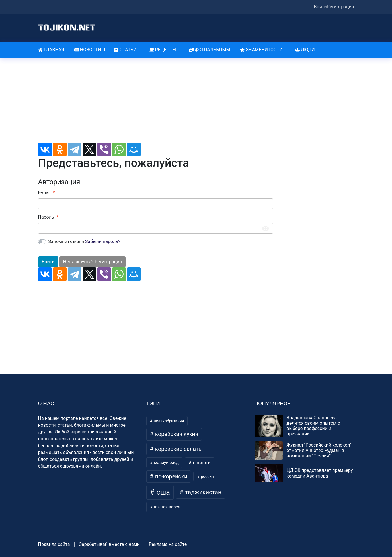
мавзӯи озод (166, 463)
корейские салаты (178, 449)
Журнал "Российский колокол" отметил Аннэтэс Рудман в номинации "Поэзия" (319, 450)
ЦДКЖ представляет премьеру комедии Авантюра (320, 473)
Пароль (46, 217)
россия (207, 476)
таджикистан (203, 492)
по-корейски (171, 477)
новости (201, 463)
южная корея (167, 507)
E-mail (44, 193)
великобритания (169, 421)
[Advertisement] (156, 103)
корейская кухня (176, 434)
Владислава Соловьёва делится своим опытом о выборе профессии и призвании (313, 426)
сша (162, 492)
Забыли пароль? (103, 241)
